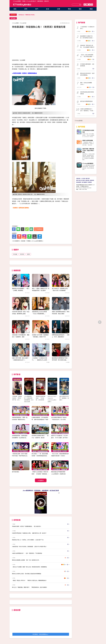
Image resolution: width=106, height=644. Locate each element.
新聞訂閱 (46, 1)
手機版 (24, 1)
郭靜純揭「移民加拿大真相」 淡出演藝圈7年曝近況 (87, 46)
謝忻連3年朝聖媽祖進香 (86, 101)
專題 (91, 9)
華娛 (69, 9)
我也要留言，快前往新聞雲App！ (41, 634)
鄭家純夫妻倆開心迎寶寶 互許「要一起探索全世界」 (26, 560)
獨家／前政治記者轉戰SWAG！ (86, 83)
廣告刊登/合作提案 (80, 180)
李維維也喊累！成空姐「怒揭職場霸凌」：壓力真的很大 (27, 526)
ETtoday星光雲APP (31, 1)
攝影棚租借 (40, 1)
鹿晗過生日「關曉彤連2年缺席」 (27, 15)
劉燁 (28, 254)
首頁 (15, 9)
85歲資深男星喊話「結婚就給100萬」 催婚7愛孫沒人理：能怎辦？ (29, 533)
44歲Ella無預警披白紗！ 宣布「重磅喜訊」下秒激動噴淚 (27, 553)
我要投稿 (78, 178)
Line (87, 5)
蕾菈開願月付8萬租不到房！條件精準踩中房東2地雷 (87, 37)
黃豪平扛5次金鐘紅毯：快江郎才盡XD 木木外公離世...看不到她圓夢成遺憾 (60, 438)
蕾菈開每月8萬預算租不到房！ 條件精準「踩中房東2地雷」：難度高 (61, 360)
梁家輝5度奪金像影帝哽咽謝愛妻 (87, 93)
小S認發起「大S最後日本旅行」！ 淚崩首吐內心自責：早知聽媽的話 (41, 360)
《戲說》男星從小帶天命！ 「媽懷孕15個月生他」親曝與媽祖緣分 (29, 580)
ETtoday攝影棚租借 (88, 163)
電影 (80, 9)
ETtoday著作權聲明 (37, 241)
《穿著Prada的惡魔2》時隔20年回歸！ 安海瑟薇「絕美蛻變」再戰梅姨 (40, 474)
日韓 (58, 9)
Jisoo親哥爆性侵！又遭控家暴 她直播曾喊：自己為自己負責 (41, 490)
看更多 (42, 480)
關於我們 (88, 178)
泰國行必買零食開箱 (88, 140)
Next (67, 388)
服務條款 (92, 180)
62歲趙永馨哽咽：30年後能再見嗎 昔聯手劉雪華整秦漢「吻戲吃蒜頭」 (40, 419)
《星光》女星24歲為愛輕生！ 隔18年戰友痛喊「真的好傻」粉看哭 (87, 56)
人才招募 (83, 178)
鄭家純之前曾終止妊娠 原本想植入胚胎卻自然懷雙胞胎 (27, 574)
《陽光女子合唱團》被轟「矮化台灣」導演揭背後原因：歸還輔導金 (29, 567)
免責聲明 (90, 182)
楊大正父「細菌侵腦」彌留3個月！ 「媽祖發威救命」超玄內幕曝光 (29, 587)
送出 (80, 5)
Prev (14, 388)
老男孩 (22, 254)
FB (89, 5)
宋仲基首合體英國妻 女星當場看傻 (87, 65)
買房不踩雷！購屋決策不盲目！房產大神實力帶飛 (88, 150)
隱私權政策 (79, 182)
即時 (26, 9)
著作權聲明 (84, 182)
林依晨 (15, 254)
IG (92, 5)
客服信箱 (87, 180)
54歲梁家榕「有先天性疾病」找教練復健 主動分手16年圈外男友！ (30, 546)
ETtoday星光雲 (22, 5)
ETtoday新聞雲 (17, 1)
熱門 (37, 9)
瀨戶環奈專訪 (16, 472)
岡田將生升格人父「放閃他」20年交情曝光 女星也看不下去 (28, 540)
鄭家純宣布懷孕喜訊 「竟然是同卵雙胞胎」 (87, 74)
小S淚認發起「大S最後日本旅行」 (87, 28)
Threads (85, 5)
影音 (48, 9)
